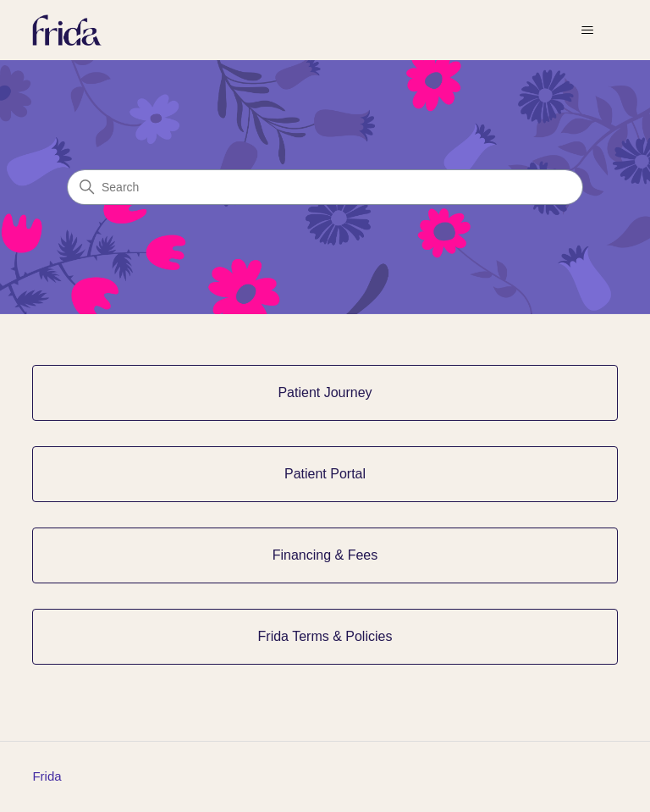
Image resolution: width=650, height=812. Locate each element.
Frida (47, 776)
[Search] (325, 187)
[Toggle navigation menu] (588, 30)
